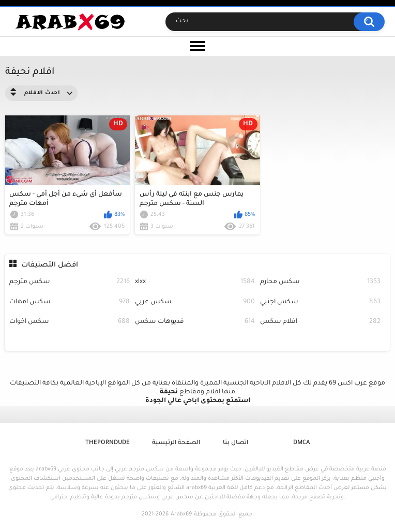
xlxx (195, 282)
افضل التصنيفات (50, 265)
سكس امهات (69, 302)
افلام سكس (320, 322)
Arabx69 (181, 514)
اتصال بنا (236, 443)
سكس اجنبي (320, 302)
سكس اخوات (69, 322)
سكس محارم (320, 282)
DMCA (301, 443)
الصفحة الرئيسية (176, 443)
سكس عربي (195, 302)
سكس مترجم (69, 282)
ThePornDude (108, 443)
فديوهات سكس (195, 322)
